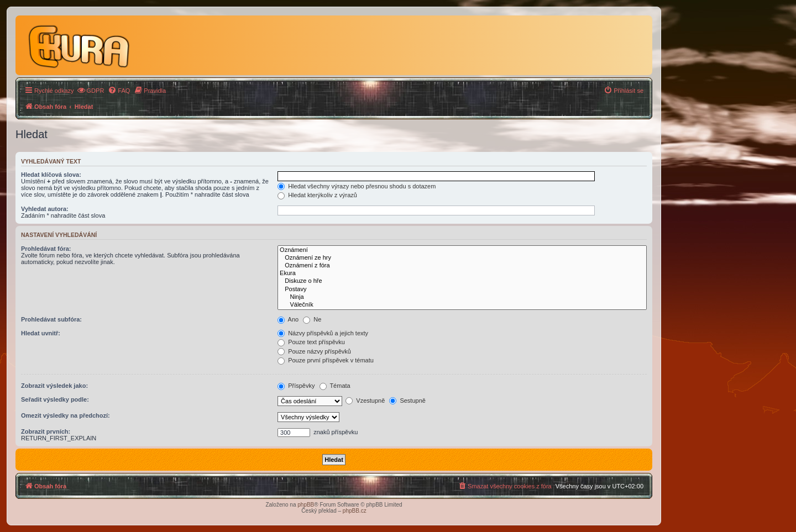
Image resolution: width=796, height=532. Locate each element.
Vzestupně (365, 401)
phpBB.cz (355, 511)
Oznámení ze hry (462, 258)
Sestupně (407, 401)
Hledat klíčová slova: (51, 175)
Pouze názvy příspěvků (314, 351)
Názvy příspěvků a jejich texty (323, 333)
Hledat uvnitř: (41, 333)
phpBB (306, 505)
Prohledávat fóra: (46, 249)
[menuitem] (91, 91)
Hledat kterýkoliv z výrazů (317, 195)
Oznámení (462, 250)
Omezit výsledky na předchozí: (66, 415)
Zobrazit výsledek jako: (54, 386)
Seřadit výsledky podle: (55, 399)
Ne (312, 319)
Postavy (462, 289)
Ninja (462, 297)
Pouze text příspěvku (311, 342)
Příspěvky (296, 386)
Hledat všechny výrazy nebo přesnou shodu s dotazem (357, 186)
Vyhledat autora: (45, 209)
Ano (288, 319)
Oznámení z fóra (462, 266)
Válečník (462, 305)
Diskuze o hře (462, 281)
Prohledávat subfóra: (51, 319)
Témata (335, 386)
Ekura (462, 273)
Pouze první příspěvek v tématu (326, 360)
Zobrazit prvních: (46, 431)
